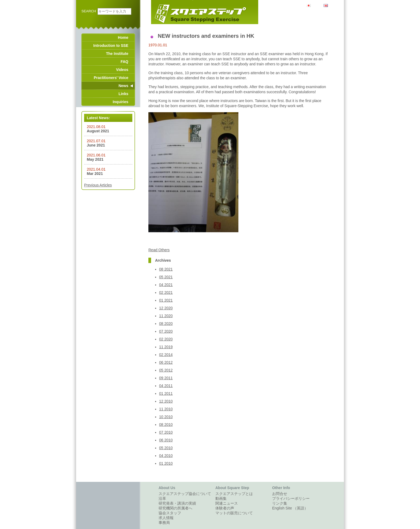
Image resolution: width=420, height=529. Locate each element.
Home (123, 37)
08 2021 (166, 269)
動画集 (221, 498)
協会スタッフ (170, 513)
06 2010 (166, 440)
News (123, 86)
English (334, 5)
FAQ (124, 62)
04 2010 (166, 456)
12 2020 (166, 308)
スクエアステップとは (234, 494)
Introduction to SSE (111, 46)
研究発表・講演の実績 (177, 503)
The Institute (117, 54)
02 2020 (166, 339)
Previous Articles (98, 185)
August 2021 (98, 131)
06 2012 (166, 362)
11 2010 (166, 409)
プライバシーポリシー (291, 498)
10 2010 (166, 417)
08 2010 (166, 425)
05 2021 (166, 277)
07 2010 (166, 432)
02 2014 (166, 355)
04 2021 (166, 285)
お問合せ (280, 494)
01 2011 (166, 393)
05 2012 (166, 370)
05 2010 (166, 448)
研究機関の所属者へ (175, 508)
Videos (122, 70)
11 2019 (166, 347)
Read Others (159, 250)
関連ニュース (227, 503)
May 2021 (95, 159)
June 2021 (96, 145)
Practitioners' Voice (111, 78)
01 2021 (166, 300)
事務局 (164, 523)
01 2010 (166, 463)
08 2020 (166, 324)
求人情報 (166, 518)
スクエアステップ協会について (185, 494)
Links (123, 94)
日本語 (316, 5)
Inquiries (121, 102)
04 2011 (166, 386)
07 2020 (166, 331)
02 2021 (166, 292)
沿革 (162, 498)
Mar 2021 (95, 174)
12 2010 (166, 401)
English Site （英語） (290, 508)
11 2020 (166, 316)
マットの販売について (234, 513)
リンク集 (280, 503)
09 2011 (166, 378)
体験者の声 (225, 508)
